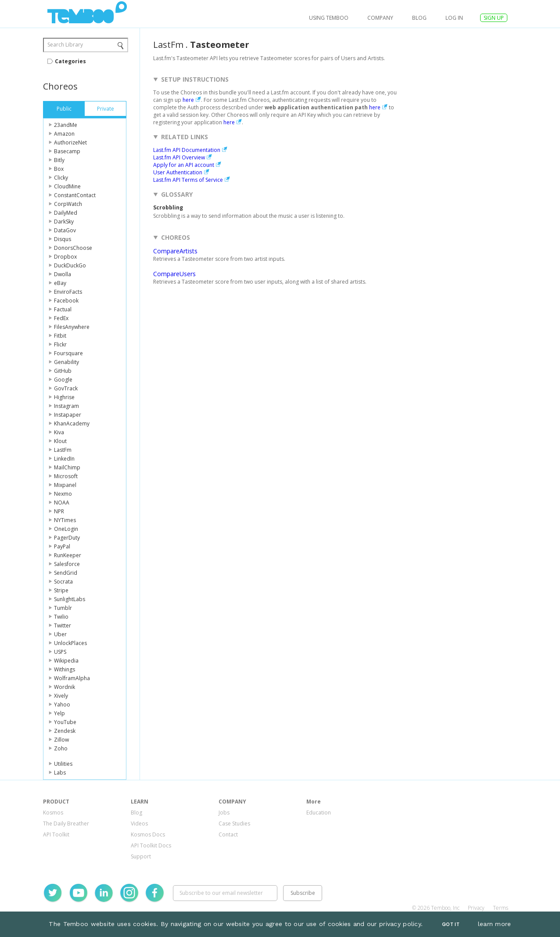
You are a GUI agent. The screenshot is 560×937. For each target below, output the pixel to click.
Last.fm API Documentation (187, 150)
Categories (70, 61)
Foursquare (68, 353)
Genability (66, 362)
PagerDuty (67, 538)
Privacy (476, 908)
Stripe (61, 590)
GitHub (63, 371)
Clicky (61, 178)
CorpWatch (68, 204)
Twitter (63, 625)
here (188, 100)
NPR (59, 511)
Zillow (61, 740)
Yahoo (62, 705)
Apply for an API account (184, 165)
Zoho (61, 748)
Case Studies (234, 823)
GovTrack (66, 388)
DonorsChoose (73, 248)
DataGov (65, 230)
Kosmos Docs (148, 834)
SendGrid (66, 573)
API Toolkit (56, 834)
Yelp (59, 713)
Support (141, 856)
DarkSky (64, 222)
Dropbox (65, 257)
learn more (495, 924)
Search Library (65, 45)
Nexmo (63, 494)
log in (454, 18)
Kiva (59, 432)
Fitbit (60, 336)
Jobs (224, 813)
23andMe (66, 125)
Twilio (61, 617)
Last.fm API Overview (179, 157)
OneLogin (66, 529)
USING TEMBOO (329, 18)
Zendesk (65, 731)
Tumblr (63, 608)
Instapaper (68, 415)
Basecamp (67, 151)
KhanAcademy (72, 423)
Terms (501, 908)
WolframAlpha (72, 678)
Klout (60, 441)
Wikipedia (66, 661)
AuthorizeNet (70, 142)
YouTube (65, 722)
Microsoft (66, 476)
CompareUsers (174, 274)
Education (319, 813)
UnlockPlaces (70, 643)
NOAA (62, 503)
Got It (451, 924)
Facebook (66, 301)
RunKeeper (68, 555)
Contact (228, 834)
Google (63, 380)
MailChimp (67, 467)
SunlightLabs (70, 599)
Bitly (59, 160)
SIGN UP (494, 18)
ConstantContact (75, 195)
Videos (139, 823)
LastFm (63, 450)
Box (59, 169)
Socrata (63, 582)
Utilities (63, 764)
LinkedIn (64, 459)
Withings (65, 669)
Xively (61, 696)
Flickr (60, 344)
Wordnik (65, 687)
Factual (63, 309)
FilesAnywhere (72, 327)
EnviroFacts (68, 292)
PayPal (62, 546)
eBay (60, 283)
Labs (60, 773)
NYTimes (65, 520)
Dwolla (63, 274)
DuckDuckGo (70, 265)
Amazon (64, 134)
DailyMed (66, 213)
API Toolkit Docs (151, 845)
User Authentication (178, 172)
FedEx (61, 318)
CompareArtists (175, 251)
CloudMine (67, 186)
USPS (60, 652)
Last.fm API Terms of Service (188, 180)
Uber (60, 634)
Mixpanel (65, 485)
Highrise (64, 397)
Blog (419, 18)
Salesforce (67, 564)
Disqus (63, 239)
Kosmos (53, 813)
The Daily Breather (66, 823)
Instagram (66, 406)
